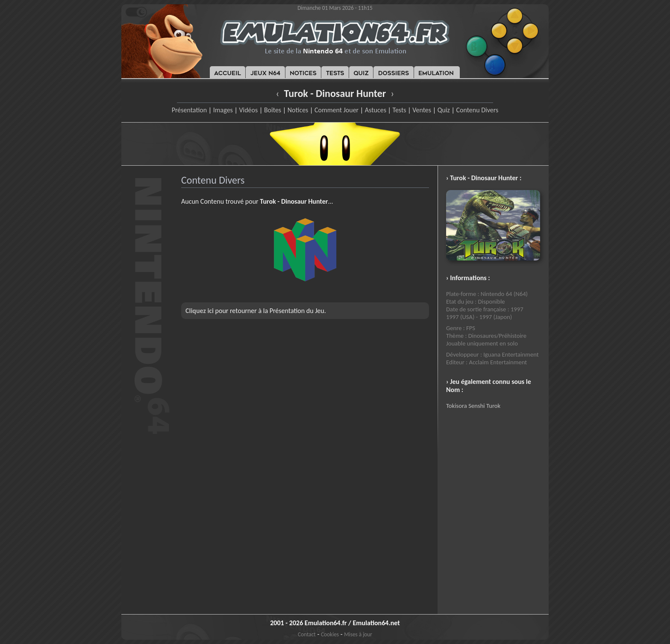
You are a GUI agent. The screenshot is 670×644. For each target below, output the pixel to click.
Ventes (422, 110)
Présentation (190, 110)
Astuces (376, 110)
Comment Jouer (336, 110)
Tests (400, 110)
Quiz (444, 110)
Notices (298, 110)
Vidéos (248, 110)
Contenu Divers (477, 110)
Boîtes (273, 110)
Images (223, 110)
